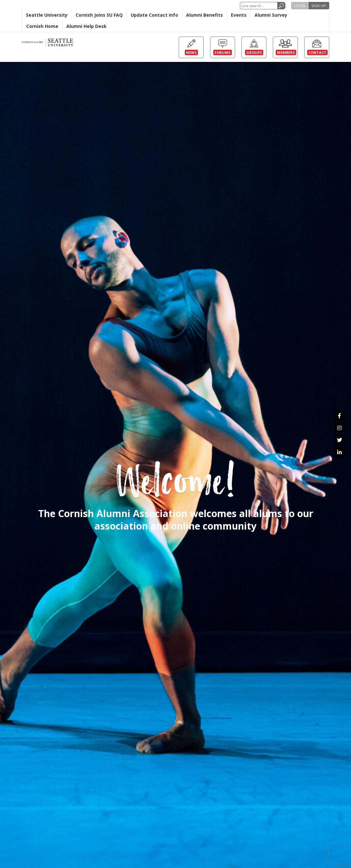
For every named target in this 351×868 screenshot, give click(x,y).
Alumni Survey (271, 15)
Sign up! (319, 6)
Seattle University (47, 15)
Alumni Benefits (204, 15)
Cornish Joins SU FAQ (99, 15)
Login (300, 6)
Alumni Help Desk (86, 26)
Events (239, 15)
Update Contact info (154, 15)
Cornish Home (42, 26)
